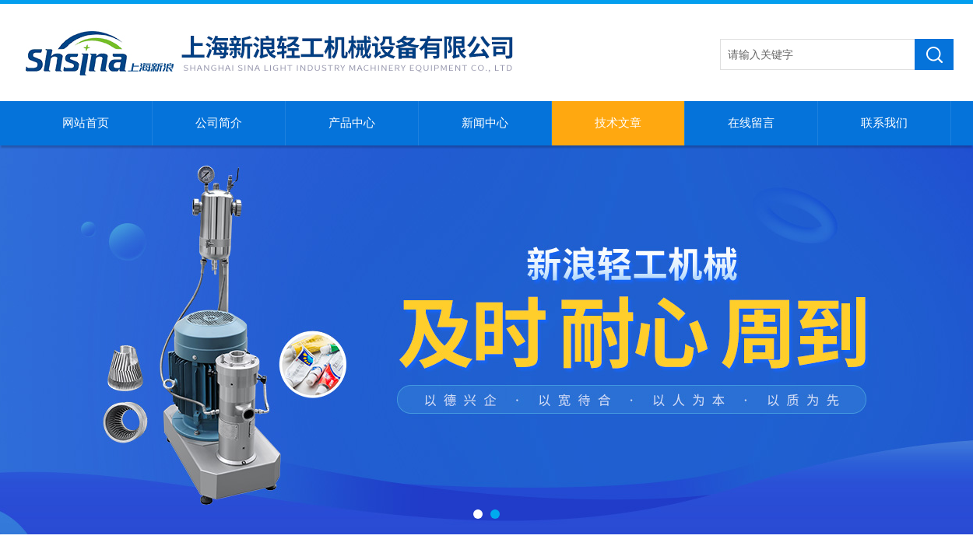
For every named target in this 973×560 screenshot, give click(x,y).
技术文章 (618, 123)
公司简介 (219, 123)
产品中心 (352, 123)
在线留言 (751, 123)
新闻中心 (485, 123)
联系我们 (884, 123)
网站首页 (86, 123)
